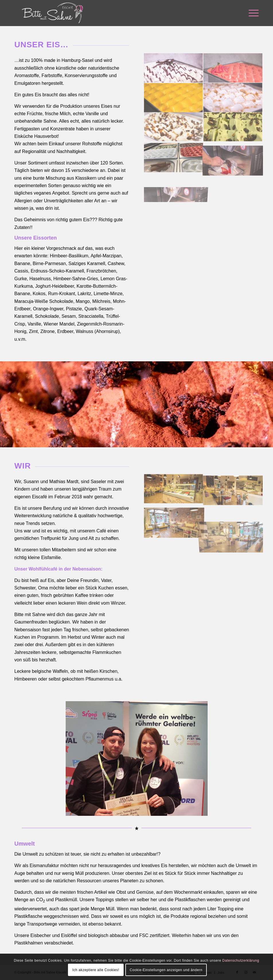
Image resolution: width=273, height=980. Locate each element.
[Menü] (251, 13)
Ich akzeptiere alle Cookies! (96, 970)
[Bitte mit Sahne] (52, 13)
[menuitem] (251, 13)
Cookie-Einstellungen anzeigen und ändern (166, 970)
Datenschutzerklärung (241, 961)
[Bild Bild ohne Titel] (174, 68)
